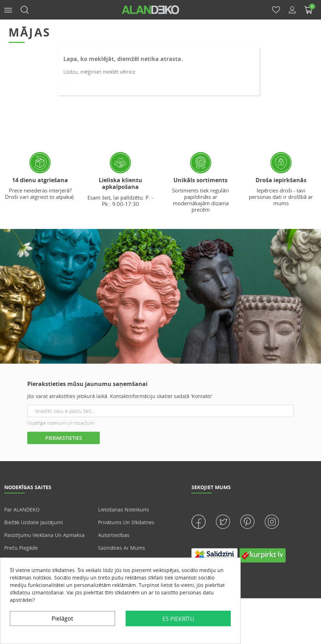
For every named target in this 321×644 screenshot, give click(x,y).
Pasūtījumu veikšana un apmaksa (44, 535)
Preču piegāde (21, 548)
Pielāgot (62, 618)
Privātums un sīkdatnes (126, 522)
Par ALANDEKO (22, 509)
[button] (8, 9)
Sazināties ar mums (122, 548)
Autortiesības (114, 535)
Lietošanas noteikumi (124, 509)
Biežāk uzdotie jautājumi (34, 522)
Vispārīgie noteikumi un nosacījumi (61, 423)
